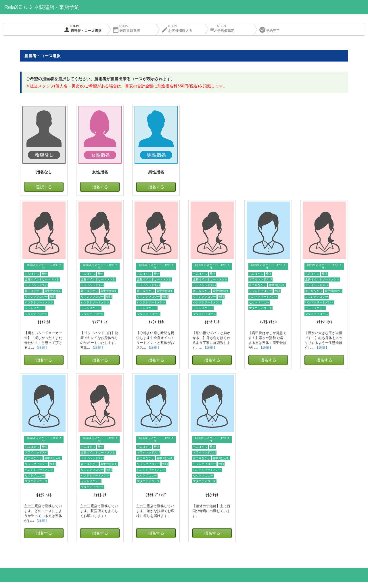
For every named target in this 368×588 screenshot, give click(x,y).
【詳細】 (42, 348)
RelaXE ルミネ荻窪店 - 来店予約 (42, 7)
